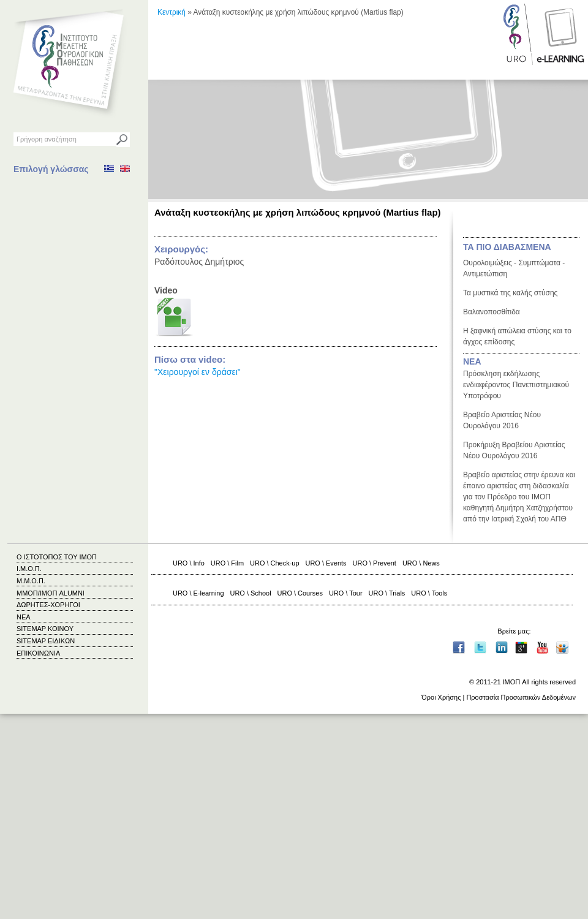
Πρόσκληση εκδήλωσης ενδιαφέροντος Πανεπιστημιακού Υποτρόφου (516, 385)
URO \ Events (326, 563)
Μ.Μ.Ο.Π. (31, 581)
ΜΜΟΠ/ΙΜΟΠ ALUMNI (51, 593)
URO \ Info (189, 563)
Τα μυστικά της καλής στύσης (510, 293)
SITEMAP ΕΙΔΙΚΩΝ (46, 641)
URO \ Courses (300, 593)
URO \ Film (227, 563)
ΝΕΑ (472, 361)
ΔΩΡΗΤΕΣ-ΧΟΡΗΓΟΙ (48, 605)
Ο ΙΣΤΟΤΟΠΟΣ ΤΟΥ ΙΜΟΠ (57, 557)
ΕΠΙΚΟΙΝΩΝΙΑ (38, 653)
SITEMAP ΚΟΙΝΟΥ (45, 629)
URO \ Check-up (274, 563)
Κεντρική (171, 12)
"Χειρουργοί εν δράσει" (198, 372)
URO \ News (421, 563)
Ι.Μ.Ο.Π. (29, 569)
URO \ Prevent (375, 563)
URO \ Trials (387, 593)
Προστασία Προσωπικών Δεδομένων (521, 697)
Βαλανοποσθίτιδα (492, 312)
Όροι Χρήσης (441, 697)
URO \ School (251, 593)
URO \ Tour (346, 593)
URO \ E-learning (198, 593)
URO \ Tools (429, 593)
